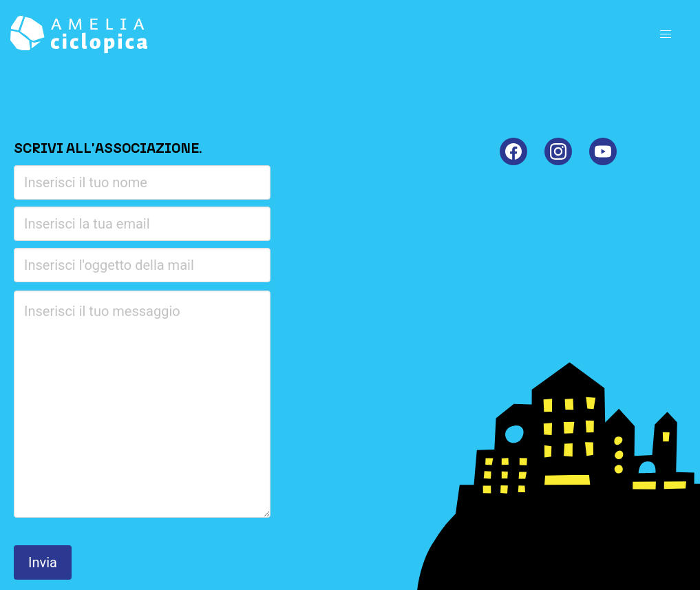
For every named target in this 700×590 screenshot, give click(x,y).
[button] (666, 34)
